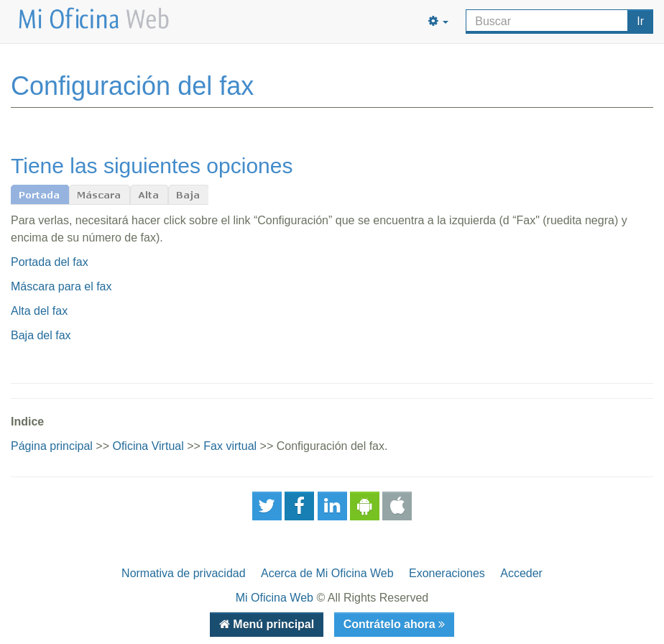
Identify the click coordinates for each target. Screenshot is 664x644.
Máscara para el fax (61, 286)
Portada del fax (50, 262)
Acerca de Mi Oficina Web (327, 573)
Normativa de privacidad (184, 573)
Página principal (52, 446)
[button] (438, 22)
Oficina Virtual (148, 446)
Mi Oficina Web (275, 598)
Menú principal (272, 624)
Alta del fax (39, 311)
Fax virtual (230, 446)
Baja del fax (41, 335)
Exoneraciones (447, 573)
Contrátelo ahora (391, 624)
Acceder (521, 573)
